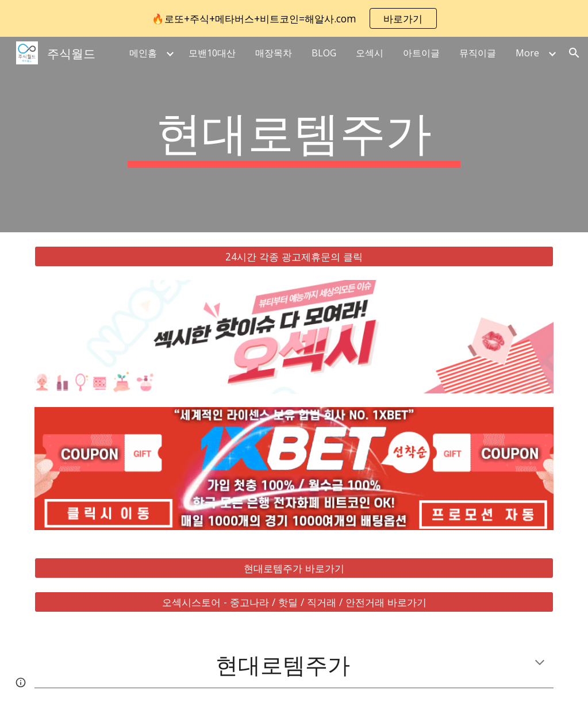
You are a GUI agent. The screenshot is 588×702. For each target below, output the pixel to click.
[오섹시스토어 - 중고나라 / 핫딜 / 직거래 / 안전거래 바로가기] (294, 602)
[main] (294, 135)
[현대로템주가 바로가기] (294, 568)
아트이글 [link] (421, 53)
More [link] (527, 53)
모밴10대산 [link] (212, 53)
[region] (294, 18)
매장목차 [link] (274, 53)
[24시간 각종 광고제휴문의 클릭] (294, 257)
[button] (574, 53)
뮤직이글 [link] (478, 53)
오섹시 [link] (370, 53)
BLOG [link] (324, 53)
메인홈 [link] (143, 53)
